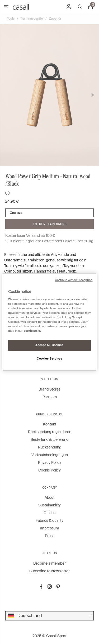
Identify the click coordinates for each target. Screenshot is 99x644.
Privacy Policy (50, 462)
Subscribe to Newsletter (49, 571)
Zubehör (55, 19)
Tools (11, 19)
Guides (49, 513)
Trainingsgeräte (32, 19)
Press (50, 536)
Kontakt (50, 424)
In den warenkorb (50, 224)
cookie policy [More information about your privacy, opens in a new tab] (32, 331)
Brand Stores (49, 389)
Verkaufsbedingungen (50, 455)
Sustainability (49, 505)
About (50, 497)
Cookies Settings (49, 359)
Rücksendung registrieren (50, 432)
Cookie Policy (49, 470)
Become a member (49, 563)
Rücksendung (50, 447)
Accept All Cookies (49, 345)
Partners (50, 397)
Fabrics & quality (49, 520)
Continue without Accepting (74, 280)
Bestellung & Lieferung (49, 439)
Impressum (49, 528)
